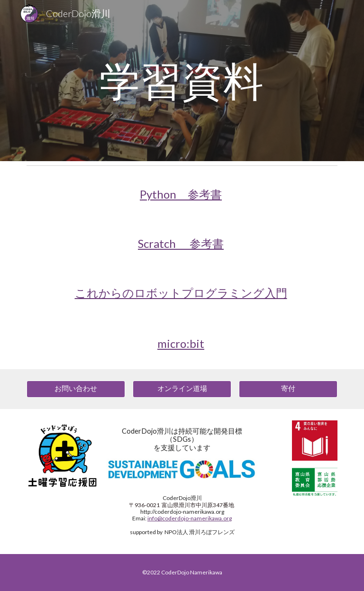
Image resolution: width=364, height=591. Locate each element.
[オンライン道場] (182, 389)
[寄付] (288, 389)
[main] (182, 80)
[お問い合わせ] (76, 389)
